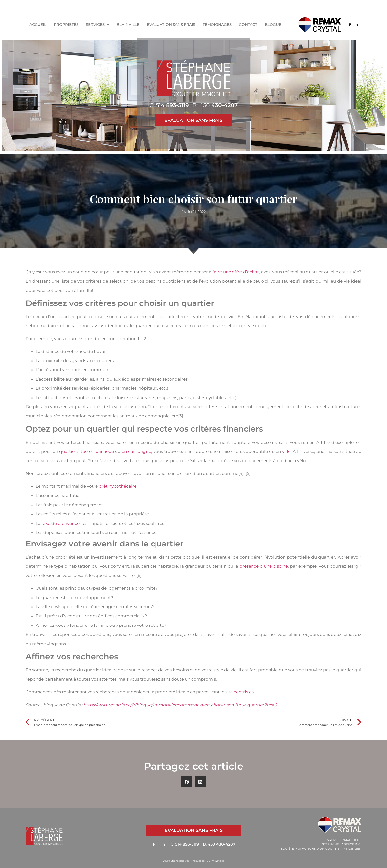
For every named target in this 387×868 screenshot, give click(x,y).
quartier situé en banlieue (86, 451)
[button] (187, 782)
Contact (248, 25)
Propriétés (66, 25)
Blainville (128, 25)
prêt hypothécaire (118, 486)
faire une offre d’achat (236, 272)
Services (98, 25)
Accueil (38, 25)
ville (286, 451)
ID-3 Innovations (215, 861)
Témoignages (217, 25)
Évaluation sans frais (171, 25)
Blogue (273, 25)
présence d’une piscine (264, 566)
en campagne (136, 451)
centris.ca (244, 692)
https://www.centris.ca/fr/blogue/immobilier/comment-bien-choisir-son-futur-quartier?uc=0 (180, 705)
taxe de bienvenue (61, 523)
